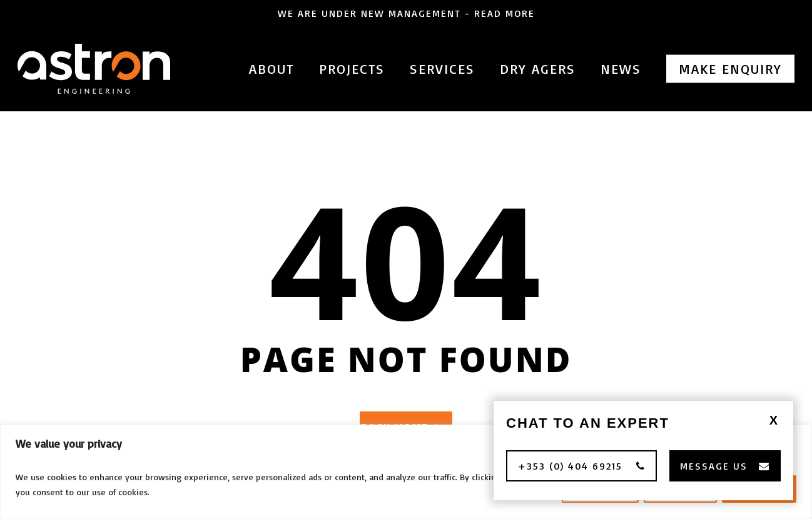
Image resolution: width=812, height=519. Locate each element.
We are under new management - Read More (406, 13)
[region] (406, 472)
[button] (581, 466)
